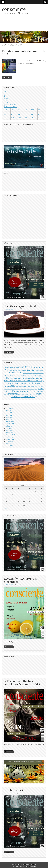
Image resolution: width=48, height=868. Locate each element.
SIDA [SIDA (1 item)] (20, 394)
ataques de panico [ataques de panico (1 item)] (14, 368)
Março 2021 (9, 411)
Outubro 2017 (10, 437)
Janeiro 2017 (9, 446)
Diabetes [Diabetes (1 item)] (23, 376)
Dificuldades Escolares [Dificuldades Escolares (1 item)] (30, 376)
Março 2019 (9, 417)
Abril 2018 (9, 428)
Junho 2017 (9, 444)
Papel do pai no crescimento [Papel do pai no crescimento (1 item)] (37, 386)
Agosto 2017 (9, 441)
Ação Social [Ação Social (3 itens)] (25, 367)
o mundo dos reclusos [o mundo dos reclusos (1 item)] (19, 386)
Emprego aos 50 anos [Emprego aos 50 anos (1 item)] (27, 378)
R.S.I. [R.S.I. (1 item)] (31, 389)
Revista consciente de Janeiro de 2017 (24, 53)
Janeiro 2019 (9, 419)
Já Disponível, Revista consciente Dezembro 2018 (22, 683)
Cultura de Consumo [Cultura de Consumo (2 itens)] (14, 373)
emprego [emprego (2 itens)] (18, 378)
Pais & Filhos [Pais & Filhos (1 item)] (27, 386)
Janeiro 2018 (9, 433)
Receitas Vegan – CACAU (20, 306)
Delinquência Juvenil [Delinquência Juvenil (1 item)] (28, 373)
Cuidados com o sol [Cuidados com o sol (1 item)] (39, 370)
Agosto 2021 (9, 408)
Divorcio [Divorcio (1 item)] (37, 376)
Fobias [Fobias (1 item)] (38, 384)
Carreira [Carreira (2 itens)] (31, 370)
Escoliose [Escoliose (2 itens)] (32, 383)
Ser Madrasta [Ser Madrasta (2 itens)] (13, 394)
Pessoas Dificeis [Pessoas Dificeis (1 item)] (16, 389)
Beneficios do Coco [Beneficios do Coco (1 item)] (15, 370)
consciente (14, 9)
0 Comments (25, 57)
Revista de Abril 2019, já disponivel (20, 580)
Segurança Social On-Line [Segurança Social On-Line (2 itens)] (25, 391)
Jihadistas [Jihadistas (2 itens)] (9, 386)
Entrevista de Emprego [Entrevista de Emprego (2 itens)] (34, 381)
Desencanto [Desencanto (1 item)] (18, 376)
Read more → (7, 77)
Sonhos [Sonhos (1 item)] (23, 394)
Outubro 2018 (10, 422)
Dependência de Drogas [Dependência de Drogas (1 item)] (38, 373)
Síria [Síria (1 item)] (34, 394)
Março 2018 (9, 430)
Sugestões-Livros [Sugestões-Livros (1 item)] (29, 394)
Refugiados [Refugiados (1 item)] (35, 389)
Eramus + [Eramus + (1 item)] (25, 384)
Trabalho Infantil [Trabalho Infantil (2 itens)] (28, 397)
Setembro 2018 (10, 424)
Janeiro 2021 (9, 413)
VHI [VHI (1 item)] (36, 397)
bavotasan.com (32, 866)
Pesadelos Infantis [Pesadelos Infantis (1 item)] (8, 389)
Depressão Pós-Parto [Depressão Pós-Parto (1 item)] (10, 376)
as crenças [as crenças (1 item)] (7, 368)
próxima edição (14, 790)
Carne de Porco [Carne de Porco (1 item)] (23, 370)
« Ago (5, 508)
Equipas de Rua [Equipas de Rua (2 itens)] (16, 383)
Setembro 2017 (10, 439)
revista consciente (7, 57)
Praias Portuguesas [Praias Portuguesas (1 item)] (25, 389)
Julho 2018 (9, 426)
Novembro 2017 (10, 435)
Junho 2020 (9, 415)
